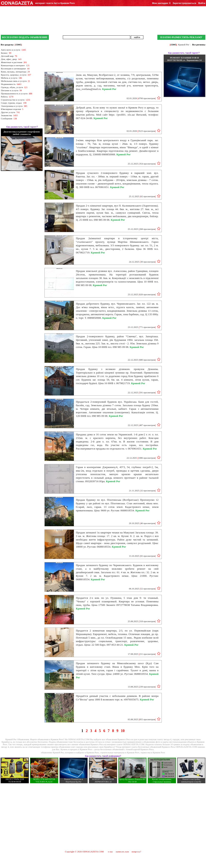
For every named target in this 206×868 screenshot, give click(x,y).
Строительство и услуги (13, 100)
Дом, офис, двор (9, 59)
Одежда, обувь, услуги (12, 87)
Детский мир (7, 56)
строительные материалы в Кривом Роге (120, 752)
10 (123, 731)
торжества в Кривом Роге (153, 752)
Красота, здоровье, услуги (14, 75)
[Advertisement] (103, 817)
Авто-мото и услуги (11, 50)
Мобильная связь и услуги (14, 81)
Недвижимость (8, 84)
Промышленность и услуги (14, 93)
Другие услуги (8, 112)
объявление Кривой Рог (52, 752)
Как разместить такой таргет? (22, 127)
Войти (202, 3)
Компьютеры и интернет (13, 65)
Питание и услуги (10, 90)
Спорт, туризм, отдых (11, 103)
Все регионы (199, 45)
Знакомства (7, 115)
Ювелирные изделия (11, 109)
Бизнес (4, 53)
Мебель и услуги (9, 78)
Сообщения (7, 118)
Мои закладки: (161, 3)
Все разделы (7, 45)
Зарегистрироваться (184, 3)
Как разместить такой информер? (103, 756)
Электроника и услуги (12, 106)
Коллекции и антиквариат (14, 68)
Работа (4, 97)
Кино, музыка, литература (14, 72)
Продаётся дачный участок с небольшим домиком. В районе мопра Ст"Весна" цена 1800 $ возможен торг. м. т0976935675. (117, 698)
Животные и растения (12, 62)
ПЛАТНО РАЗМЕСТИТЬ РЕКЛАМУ (181, 37)
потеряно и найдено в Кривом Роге (82, 752)
